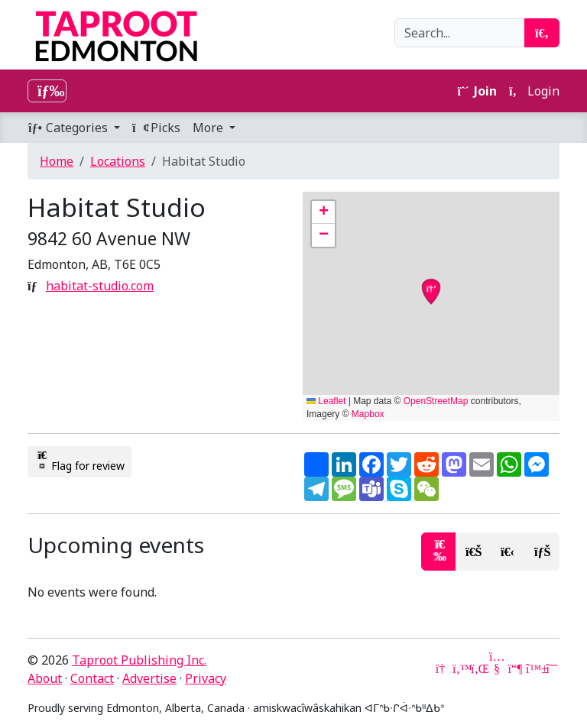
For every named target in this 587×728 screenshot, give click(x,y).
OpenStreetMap (436, 401)
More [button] (209, 128)
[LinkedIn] (478, 668)
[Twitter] (460, 668)
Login (534, 91)
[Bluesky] (533, 668)
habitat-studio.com (100, 286)
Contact (92, 678)
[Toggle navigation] (47, 91)
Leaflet (326, 401)
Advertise (149, 678)
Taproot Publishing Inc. (139, 660)
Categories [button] (69, 128)
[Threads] (552, 668)
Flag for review (79, 461)
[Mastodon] (515, 668)
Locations (118, 161)
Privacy (206, 678)
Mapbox (368, 414)
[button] (323, 212)
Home (57, 161)
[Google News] (442, 668)
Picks (156, 128)
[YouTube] (497, 668)
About (45, 678)
